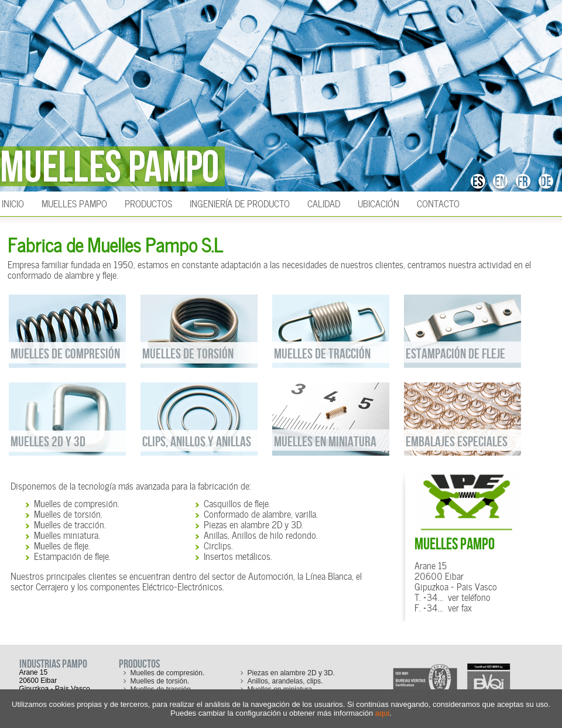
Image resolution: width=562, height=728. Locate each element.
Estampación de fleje (71, 555)
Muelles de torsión (67, 513)
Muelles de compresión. (168, 673)
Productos (148, 203)
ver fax (460, 607)
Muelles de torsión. (160, 681)
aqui (383, 713)
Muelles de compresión (76, 503)
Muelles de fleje (61, 545)
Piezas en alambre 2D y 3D (253, 524)
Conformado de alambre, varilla (260, 513)
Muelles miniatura (66, 534)
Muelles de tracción (69, 524)
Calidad (324, 203)
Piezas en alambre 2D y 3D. (291, 673)
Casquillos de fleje (236, 503)
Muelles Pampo (74, 203)
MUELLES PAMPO (455, 544)
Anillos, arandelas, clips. (285, 681)
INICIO (13, 203)
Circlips (217, 545)
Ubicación (378, 203)
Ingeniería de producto (240, 203)
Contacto (438, 203)
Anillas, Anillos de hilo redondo (260, 534)
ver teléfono (469, 596)
